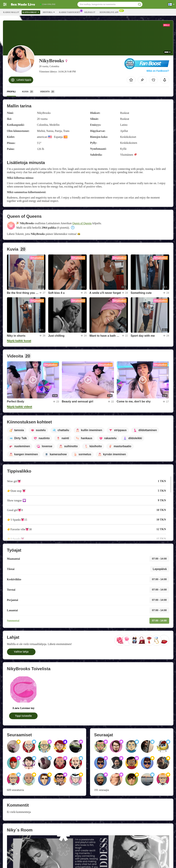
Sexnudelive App (110, 12)
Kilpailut (90, 12)
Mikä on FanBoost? (158, 71)
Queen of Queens (82, 223)
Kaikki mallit (11, 12)
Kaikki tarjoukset (70, 12)
